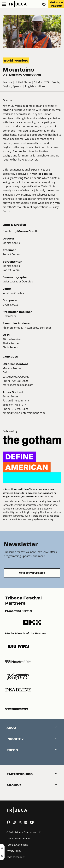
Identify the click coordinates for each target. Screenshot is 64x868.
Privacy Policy (14, 851)
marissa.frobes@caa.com (18, 385)
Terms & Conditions (17, 845)
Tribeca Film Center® (18, 839)
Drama (7, 100)
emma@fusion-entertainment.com (24, 413)
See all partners (17, 709)
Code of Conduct (15, 857)
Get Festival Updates (32, 573)
